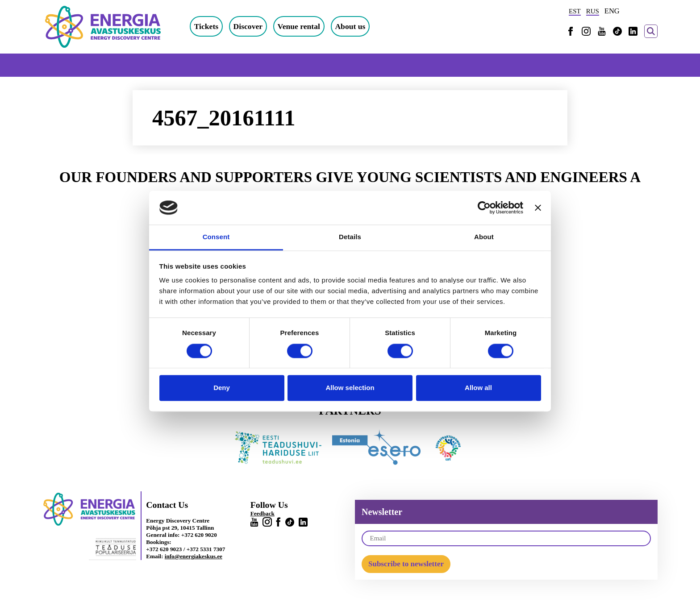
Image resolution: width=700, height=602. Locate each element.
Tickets (206, 26)
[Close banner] (538, 208)
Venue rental (299, 26)
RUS (593, 11)
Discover (248, 26)
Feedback (262, 513)
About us (350, 26)
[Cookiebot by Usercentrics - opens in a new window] (484, 208)
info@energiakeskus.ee (194, 556)
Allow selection (350, 388)
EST (575, 11)
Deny (222, 388)
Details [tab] (350, 237)
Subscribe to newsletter (406, 564)
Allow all (478, 388)
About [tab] (484, 237)
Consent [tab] (216, 237)
